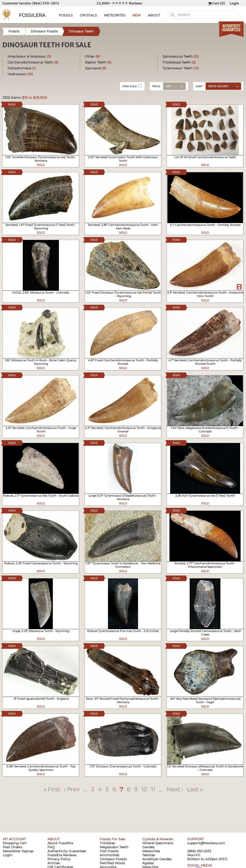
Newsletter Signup (18, 851)
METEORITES (115, 15)
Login (234, 3)
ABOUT (154, 15)
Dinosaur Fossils (113, 859)
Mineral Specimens (158, 843)
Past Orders (13, 847)
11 (153, 789)
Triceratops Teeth (179, 62)
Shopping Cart (15, 843)
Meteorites (151, 851)
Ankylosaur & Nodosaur (29, 56)
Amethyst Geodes (157, 859)
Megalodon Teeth (114, 847)
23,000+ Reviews (119, 3)
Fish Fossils (109, 851)
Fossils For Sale (112, 839)
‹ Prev (72, 789)
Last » (195, 789)
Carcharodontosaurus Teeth (33, 62)
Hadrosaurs (20, 74)
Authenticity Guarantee (67, 851)
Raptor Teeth (98, 62)
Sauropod (96, 68)
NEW (137, 15)
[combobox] (222, 86)
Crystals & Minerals (158, 839)
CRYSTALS (88, 15)
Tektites (149, 855)
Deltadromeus (22, 68)
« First (52, 789)
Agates (148, 863)
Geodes (148, 847)
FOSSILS (66, 15)
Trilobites (107, 843)
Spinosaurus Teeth (181, 56)
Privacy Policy (59, 859)
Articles (54, 863)
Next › (175, 789)
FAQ (51, 847)
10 (144, 789)
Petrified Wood (112, 863)
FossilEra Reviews (62, 855)
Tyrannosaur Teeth (181, 68)
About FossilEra (60, 843)
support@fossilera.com (206, 843)
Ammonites (110, 855)
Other (92, 56)
